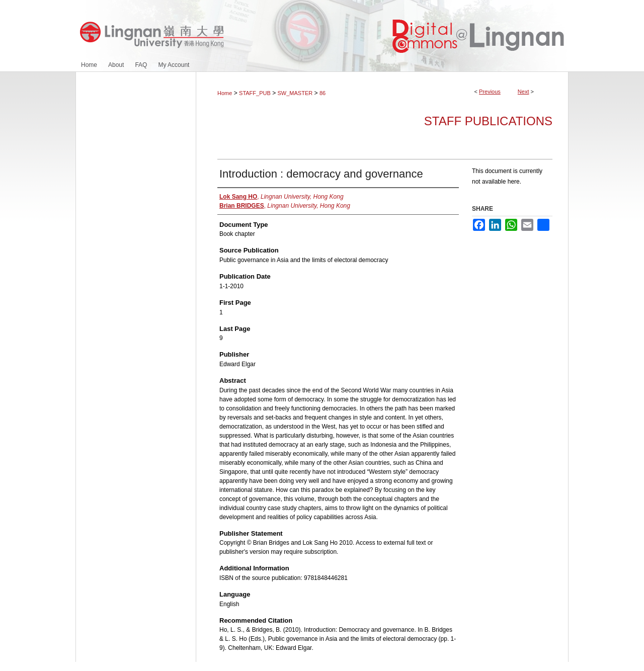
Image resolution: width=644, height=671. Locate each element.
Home (225, 93)
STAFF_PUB (255, 93)
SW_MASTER (295, 93)
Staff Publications (488, 121)
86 (323, 93)
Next (524, 92)
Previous (490, 92)
